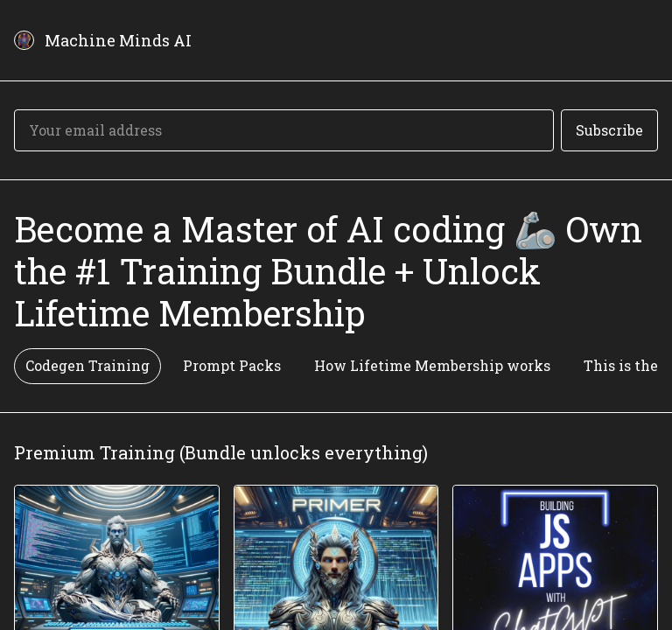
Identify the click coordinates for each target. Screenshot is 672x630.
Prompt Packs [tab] (232, 365)
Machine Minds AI (118, 40)
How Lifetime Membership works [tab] (432, 365)
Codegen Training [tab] (87, 365)
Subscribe (609, 130)
